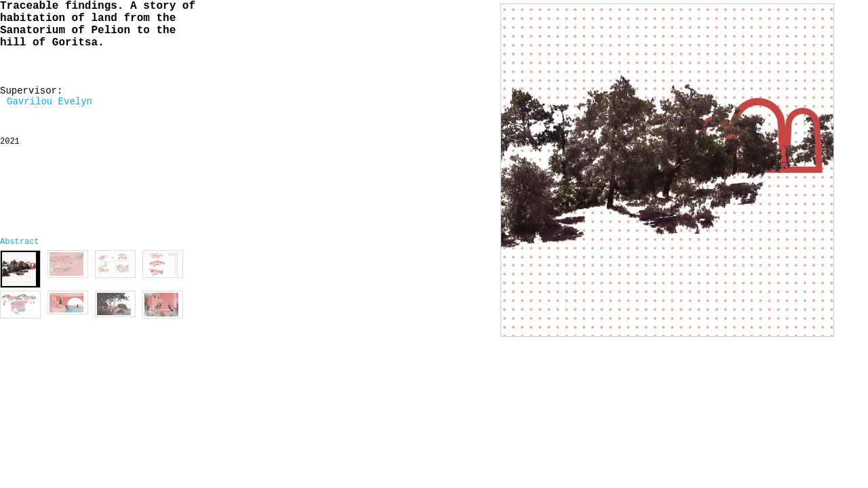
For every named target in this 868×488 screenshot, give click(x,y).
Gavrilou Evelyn (50, 102)
